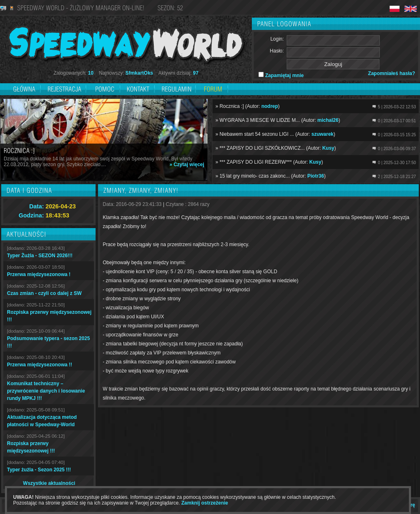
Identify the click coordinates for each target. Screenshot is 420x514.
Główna (24, 89)
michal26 (328, 120)
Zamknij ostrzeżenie (205, 503)
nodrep (270, 106)
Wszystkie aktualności (49, 483)
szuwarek (322, 134)
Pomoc (105, 89)
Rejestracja (65, 89)
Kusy (328, 148)
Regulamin (177, 89)
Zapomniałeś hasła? (391, 73)
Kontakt (138, 89)
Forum (213, 89)
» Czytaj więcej (187, 164)
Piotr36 (316, 176)
